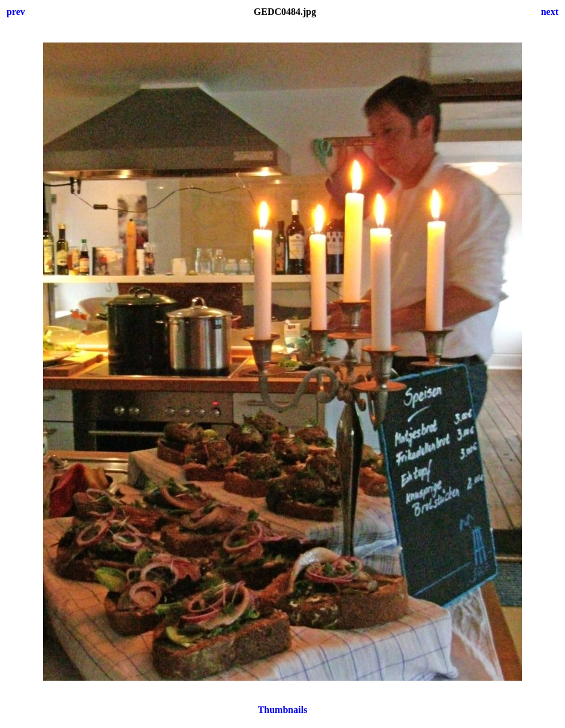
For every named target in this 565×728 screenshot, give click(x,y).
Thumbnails (283, 710)
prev (16, 12)
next (550, 12)
